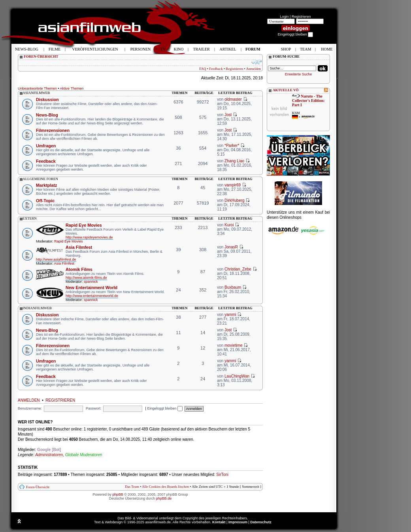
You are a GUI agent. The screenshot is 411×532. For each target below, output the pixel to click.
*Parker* (232, 146)
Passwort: (94, 408)
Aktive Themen (72, 88)
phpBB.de (164, 498)
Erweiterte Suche (299, 74)
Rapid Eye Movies (84, 225)
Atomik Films (79, 269)
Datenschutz (261, 522)
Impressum (238, 522)
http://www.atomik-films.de (86, 278)
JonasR (231, 247)
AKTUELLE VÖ (286, 90)
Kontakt (219, 522)
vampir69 (233, 185)
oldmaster (233, 99)
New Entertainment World (91, 288)
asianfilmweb (36, 93)
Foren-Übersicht (38, 487)
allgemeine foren (40, 179)
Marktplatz (46, 185)
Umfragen (46, 146)
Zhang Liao (234, 161)
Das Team (132, 487)
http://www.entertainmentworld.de (92, 296)
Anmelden (254, 69)
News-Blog (47, 115)
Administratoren (49, 455)
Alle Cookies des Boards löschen (165, 487)
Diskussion (47, 100)
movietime (234, 345)
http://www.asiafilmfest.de (56, 259)
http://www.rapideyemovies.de (89, 237)
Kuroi (229, 225)
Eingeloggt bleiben (165, 408)
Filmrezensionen (53, 130)
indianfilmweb (37, 308)
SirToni (222, 475)
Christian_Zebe (238, 269)
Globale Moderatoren (84, 455)
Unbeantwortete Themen (37, 88)
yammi (230, 315)
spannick (91, 282)
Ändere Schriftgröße (257, 62)
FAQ (203, 69)
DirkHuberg (235, 200)
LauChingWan (237, 376)
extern (30, 218)
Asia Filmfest (79, 247)
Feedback (216, 69)
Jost (228, 115)
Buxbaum (233, 287)
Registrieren (301, 17)
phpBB (118, 494)
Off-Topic (45, 201)
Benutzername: (30, 408)
